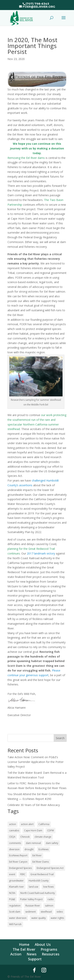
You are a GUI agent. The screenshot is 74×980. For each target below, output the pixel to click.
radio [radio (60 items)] (51, 899)
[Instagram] (44, 970)
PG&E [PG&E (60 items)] (12, 899)
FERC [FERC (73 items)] (23, 874)
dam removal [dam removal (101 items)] (33, 843)
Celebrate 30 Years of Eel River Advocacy (34, 805)
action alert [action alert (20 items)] (27, 824)
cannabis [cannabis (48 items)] (14, 830)
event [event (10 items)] (12, 874)
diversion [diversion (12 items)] (14, 849)
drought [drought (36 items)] (29, 849)
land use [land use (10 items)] (34, 887)
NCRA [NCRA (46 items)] (12, 893)
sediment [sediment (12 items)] (30, 912)
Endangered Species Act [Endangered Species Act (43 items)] (50, 868)
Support (35, 959)
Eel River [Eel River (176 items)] (37, 855)
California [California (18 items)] (44, 824)
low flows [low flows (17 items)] (48, 887)
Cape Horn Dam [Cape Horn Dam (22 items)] (33, 830)
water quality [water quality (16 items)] (39, 918)
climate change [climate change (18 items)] (43, 837)
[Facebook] (34, 970)
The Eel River (24, 949)
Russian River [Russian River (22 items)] (33, 906)
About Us (43, 944)
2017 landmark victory (41, 553)
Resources (51, 954)
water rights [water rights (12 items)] (57, 918)
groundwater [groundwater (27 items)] (16, 881)
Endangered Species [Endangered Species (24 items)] (20, 868)
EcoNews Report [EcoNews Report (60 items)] (18, 855)
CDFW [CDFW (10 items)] (51, 830)
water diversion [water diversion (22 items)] (18, 918)
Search (60, 738)
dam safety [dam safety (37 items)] (52, 843)
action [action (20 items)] (13, 824)
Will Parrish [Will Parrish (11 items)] (15, 924)
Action (16, 954)
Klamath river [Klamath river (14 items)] (16, 887)
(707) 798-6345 (37, 4)
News (32, 954)
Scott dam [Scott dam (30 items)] (15, 912)
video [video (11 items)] (60, 912)
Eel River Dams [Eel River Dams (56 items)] (41, 862)
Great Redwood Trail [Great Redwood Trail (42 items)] (42, 874)
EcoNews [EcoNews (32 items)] (44, 849)
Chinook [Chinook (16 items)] (25, 837)
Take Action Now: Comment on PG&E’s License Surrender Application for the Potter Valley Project (36, 762)
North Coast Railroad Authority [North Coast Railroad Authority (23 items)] (38, 893)
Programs (49, 949)
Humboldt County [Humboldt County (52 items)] (39, 881)
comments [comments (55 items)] (15, 843)
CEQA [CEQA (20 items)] (12, 837)
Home (24, 944)
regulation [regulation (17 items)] (15, 906)
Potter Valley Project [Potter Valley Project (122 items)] (31, 899)
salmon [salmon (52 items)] (49, 906)
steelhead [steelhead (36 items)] (46, 912)
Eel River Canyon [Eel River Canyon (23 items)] (18, 862)
